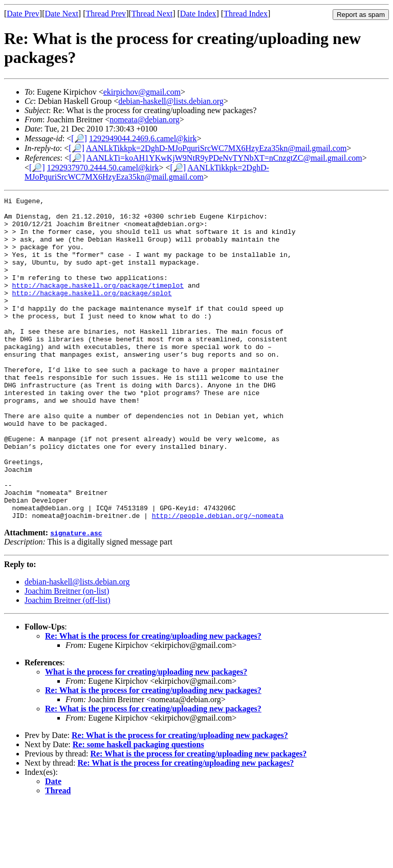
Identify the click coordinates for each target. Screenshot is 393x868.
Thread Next (152, 14)
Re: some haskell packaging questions (138, 809)
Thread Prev (106, 14)
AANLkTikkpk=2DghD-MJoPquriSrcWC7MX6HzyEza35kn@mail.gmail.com (216, 148)
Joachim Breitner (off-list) (68, 665)
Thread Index (246, 14)
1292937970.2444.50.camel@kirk (103, 168)
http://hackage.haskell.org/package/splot (92, 313)
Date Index (198, 14)
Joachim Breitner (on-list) (67, 655)
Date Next (62, 14)
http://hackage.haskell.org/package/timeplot (98, 303)
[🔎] (79, 138)
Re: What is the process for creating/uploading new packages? (153, 700)
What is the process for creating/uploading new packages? (146, 736)
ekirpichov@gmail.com (142, 92)
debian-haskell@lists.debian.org (171, 101)
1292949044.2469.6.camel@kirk (143, 138)
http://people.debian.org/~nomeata (218, 580)
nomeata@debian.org (145, 120)
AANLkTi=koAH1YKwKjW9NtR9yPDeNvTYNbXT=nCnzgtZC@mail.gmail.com (224, 158)
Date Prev (23, 14)
